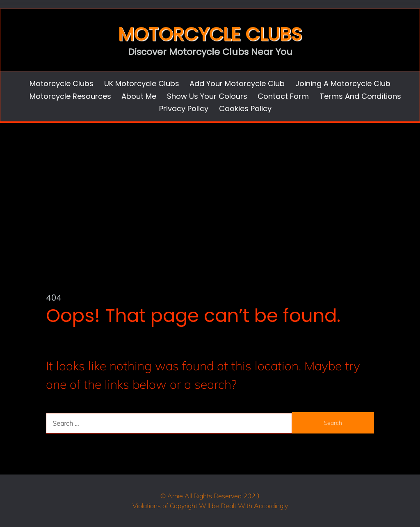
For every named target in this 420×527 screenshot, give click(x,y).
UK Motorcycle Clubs (142, 83)
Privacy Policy (184, 108)
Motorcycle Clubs (210, 34)
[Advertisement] (210, 185)
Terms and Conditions (360, 96)
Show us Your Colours (207, 96)
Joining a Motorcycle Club (343, 83)
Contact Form (283, 96)
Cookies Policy (245, 108)
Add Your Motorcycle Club (237, 83)
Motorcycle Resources (70, 96)
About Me (139, 96)
